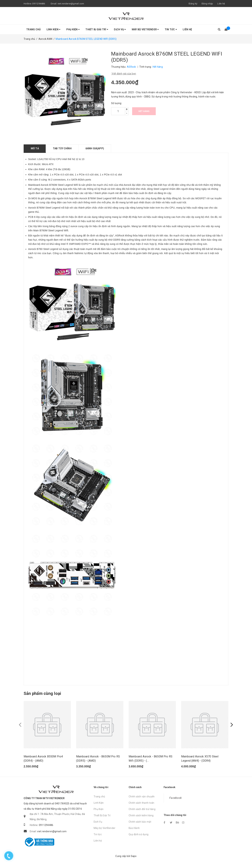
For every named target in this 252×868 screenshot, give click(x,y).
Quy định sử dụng (139, 834)
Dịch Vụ (120, 29)
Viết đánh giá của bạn (124, 74)
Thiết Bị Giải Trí (97, 29)
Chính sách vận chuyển (142, 796)
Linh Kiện (54, 29)
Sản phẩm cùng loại (42, 693)
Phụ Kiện (73, 29)
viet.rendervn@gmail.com (71, 4)
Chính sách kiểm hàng (141, 815)
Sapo (134, 856)
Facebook (175, 798)
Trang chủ (33, 29)
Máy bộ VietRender (145, 29)
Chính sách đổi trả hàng (142, 809)
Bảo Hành (134, 828)
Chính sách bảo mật (140, 822)
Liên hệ (221, 4)
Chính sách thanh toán (141, 803)
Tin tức (171, 29)
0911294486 (39, 4)
